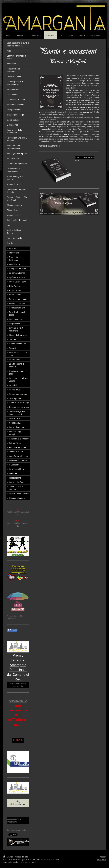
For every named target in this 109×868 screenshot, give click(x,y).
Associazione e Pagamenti (14, 820)
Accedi (103, 857)
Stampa (9, 857)
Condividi (12, 630)
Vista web (101, 859)
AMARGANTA (18, 701)
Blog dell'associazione (18, 803)
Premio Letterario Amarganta (18, 685)
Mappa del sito (22, 857)
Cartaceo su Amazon (84, 157)
